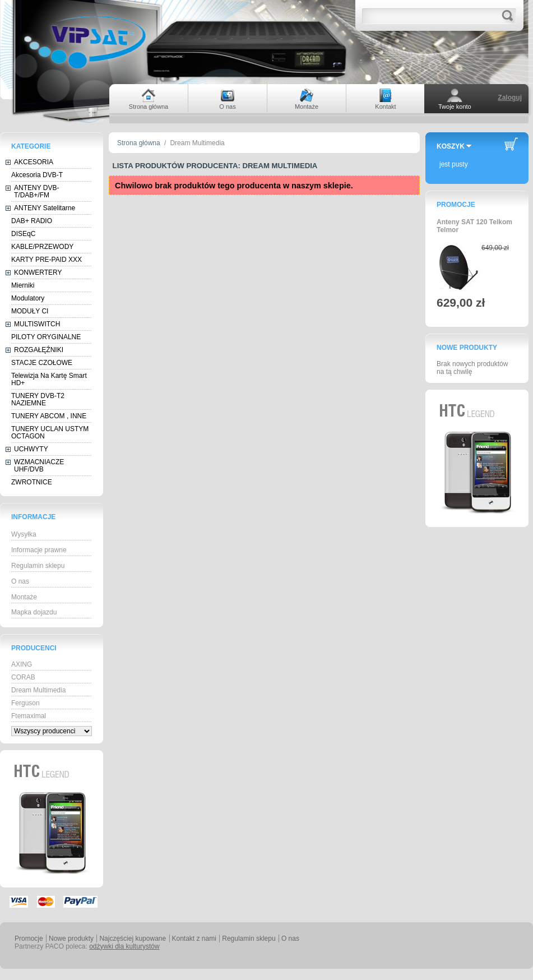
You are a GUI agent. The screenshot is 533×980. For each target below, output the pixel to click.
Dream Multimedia (38, 690)
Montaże (24, 597)
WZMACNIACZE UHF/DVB (39, 466)
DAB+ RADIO (32, 221)
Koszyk (451, 146)
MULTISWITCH (37, 324)
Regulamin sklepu (38, 566)
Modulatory (28, 298)
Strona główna (139, 143)
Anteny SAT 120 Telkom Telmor (474, 226)
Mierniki (23, 285)
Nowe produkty (467, 348)
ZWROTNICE (32, 482)
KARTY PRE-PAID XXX (47, 260)
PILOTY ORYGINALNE (46, 337)
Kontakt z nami (194, 939)
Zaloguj (510, 98)
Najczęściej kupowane (133, 939)
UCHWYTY (31, 449)
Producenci (34, 648)
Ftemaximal (29, 716)
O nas (20, 581)
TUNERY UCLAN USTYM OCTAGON (50, 433)
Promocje (456, 205)
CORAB (23, 677)
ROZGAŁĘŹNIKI (39, 350)
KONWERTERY (38, 272)
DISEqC (23, 234)
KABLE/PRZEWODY (42, 247)
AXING (22, 664)
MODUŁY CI (30, 311)
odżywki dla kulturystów (124, 946)
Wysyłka (24, 534)
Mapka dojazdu (34, 612)
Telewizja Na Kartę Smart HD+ (49, 379)
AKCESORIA (34, 162)
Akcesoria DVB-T (37, 175)
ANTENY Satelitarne (45, 208)
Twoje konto (455, 107)
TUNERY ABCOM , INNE (49, 416)
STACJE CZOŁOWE (42, 363)
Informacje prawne (39, 550)
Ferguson (26, 703)
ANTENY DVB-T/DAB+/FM (36, 191)
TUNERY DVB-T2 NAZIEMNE (38, 399)
